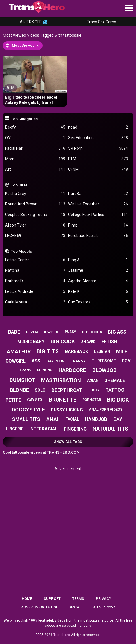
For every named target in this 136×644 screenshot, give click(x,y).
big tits (48, 351)
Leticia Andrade (35, 292)
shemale (115, 380)
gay (118, 419)
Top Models (21, 251)
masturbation (61, 380)
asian (93, 380)
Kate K (98, 292)
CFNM (98, 169)
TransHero (62, 635)
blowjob (104, 370)
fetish (109, 342)
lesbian (102, 351)
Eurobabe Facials (98, 236)
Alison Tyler (35, 225)
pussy (70, 332)
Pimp (98, 225)
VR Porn (98, 148)
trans (25, 370)
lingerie (15, 429)
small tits (26, 419)
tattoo (115, 390)
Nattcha (35, 270)
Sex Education (98, 138)
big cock (63, 341)
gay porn (56, 361)
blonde (19, 390)
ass (36, 361)
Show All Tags (68, 442)
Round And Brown (35, 204)
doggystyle (28, 410)
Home (27, 599)
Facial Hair (35, 148)
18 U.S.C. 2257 (103, 607)
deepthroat (67, 390)
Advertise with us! (39, 607)
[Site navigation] (129, 8)
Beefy (35, 127)
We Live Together (98, 204)
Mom (35, 159)
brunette (63, 400)
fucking (45, 370)
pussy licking (67, 410)
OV (35, 138)
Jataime (98, 270)
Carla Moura (35, 302)
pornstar (92, 400)
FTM (98, 159)
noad (98, 127)
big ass (117, 332)
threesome (104, 361)
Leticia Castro (35, 260)
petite (13, 400)
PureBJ (98, 194)
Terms (78, 599)
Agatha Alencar (98, 281)
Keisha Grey (35, 194)
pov (126, 361)
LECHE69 (35, 236)
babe (14, 332)
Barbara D (35, 281)
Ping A (98, 260)
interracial (43, 429)
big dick (118, 400)
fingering (75, 429)
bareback (77, 351)
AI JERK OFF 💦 (34, 22)
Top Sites (19, 185)
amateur (19, 352)
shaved (88, 342)
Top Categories (24, 119)
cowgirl (15, 361)
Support (52, 599)
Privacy (103, 599)
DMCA (74, 607)
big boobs (92, 332)
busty (94, 390)
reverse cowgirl (42, 332)
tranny (78, 361)
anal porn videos (106, 410)
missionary (31, 342)
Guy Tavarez (98, 302)
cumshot (22, 380)
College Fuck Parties (98, 215)
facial (72, 419)
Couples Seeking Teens (35, 215)
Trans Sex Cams (102, 22)
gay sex (35, 400)
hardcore (72, 370)
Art (35, 169)
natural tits (110, 429)
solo (40, 390)
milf (122, 351)
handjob (96, 419)
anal (53, 419)
